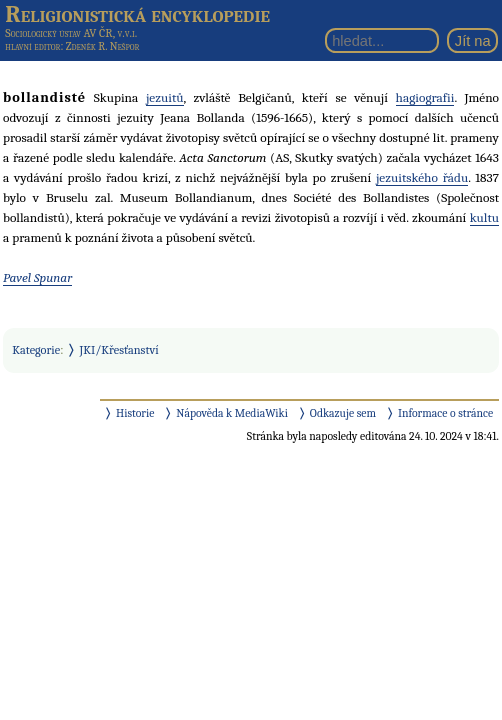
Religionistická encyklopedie (137, 14)
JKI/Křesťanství (119, 350)
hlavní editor (32, 46)
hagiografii (425, 97)
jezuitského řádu (422, 177)
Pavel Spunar (37, 277)
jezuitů (165, 97)
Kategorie (36, 350)
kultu (484, 217)
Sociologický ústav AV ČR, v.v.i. (71, 33)
